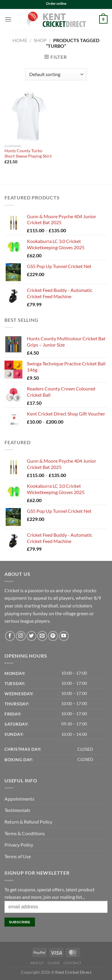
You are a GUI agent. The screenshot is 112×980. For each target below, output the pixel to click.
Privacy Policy (19, 845)
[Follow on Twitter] (32, 636)
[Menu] (8, 19)
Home (20, 40)
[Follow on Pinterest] (53, 636)
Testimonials (17, 810)
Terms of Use (18, 856)
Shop (40, 40)
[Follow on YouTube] (64, 636)
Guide (54, 963)
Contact (73, 963)
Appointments (19, 799)
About (37, 963)
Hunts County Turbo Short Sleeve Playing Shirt (28, 153)
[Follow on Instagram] (21, 636)
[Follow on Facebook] (10, 636)
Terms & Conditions (25, 833)
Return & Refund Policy (28, 822)
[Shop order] (56, 74)
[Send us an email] (42, 636)
